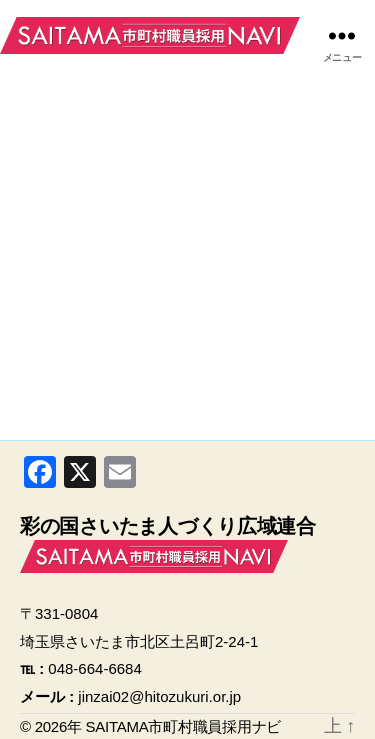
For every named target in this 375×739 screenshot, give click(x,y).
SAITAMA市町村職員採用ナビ (150, 35)
